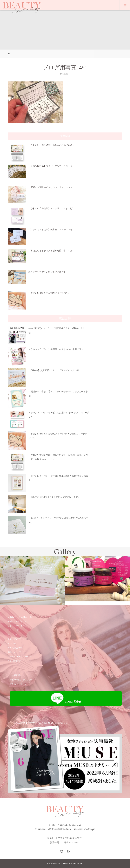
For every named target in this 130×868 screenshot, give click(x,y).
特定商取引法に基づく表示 (21, 680)
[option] (33, 581)
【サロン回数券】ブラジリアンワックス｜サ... (51, 166)
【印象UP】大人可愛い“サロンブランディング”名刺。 (55, 370)
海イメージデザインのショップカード (47, 272)
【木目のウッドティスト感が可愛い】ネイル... (51, 251)
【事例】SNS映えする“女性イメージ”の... (49, 293)
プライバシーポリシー (19, 684)
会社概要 (16, 675)
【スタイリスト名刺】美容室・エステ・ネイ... (51, 230)
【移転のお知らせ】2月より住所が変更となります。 (54, 497)
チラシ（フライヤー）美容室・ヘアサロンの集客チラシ (56, 349)
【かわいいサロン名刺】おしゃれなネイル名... (51, 145)
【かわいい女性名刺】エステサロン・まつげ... (51, 208)
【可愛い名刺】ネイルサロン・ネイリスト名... (51, 187)
